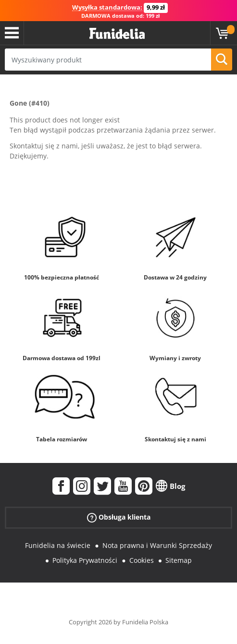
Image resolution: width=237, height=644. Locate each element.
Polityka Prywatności (85, 560)
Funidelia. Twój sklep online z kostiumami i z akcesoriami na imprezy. (117, 34)
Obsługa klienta (119, 517)
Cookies (142, 560)
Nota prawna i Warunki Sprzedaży (157, 545)
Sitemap (179, 560)
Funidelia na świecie (58, 545)
